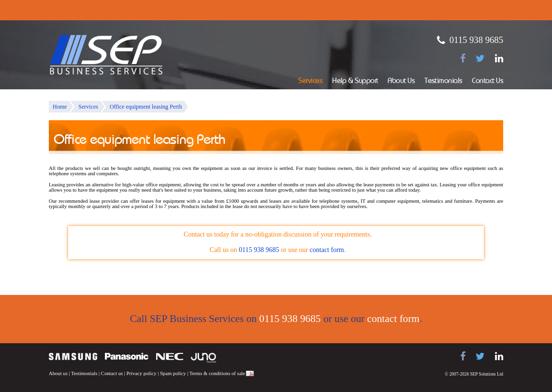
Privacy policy (142, 373)
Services (310, 81)
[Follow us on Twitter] (480, 58)
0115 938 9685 (476, 40)
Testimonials (443, 81)
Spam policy (173, 373)
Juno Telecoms (203, 358)
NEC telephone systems (170, 357)
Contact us (112, 373)
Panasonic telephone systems (127, 357)
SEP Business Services (106, 55)
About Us (401, 81)
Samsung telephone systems (73, 357)
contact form (327, 250)
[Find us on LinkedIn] (499, 58)
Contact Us (487, 81)
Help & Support (355, 81)
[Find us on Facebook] (463, 58)
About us (58, 373)
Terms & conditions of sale (217, 373)
